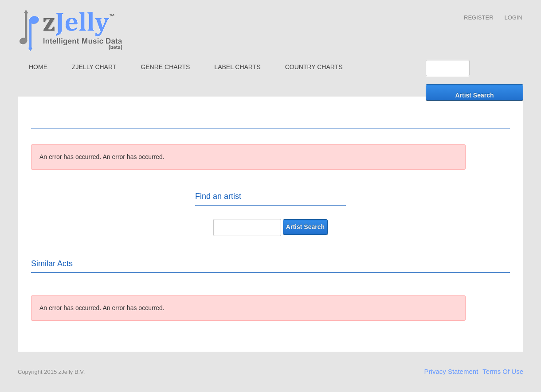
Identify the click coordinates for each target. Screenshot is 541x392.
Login (514, 17)
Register (478, 17)
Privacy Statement (451, 371)
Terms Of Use (503, 371)
